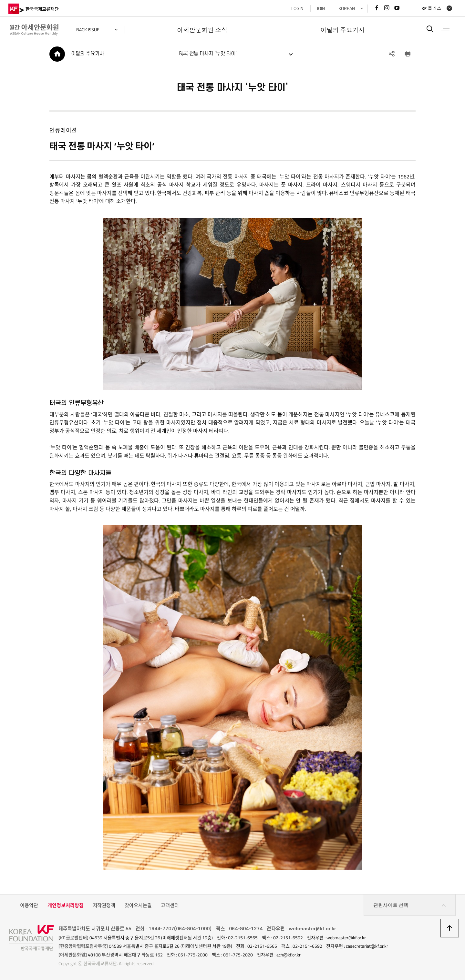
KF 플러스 (430, 8)
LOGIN (296, 8)
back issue (89, 30)
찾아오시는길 (138, 906)
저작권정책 (104, 906)
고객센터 (170, 906)
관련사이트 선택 (410, 906)
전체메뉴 (445, 28)
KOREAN (345, 8)
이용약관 (29, 906)
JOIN (320, 8)
